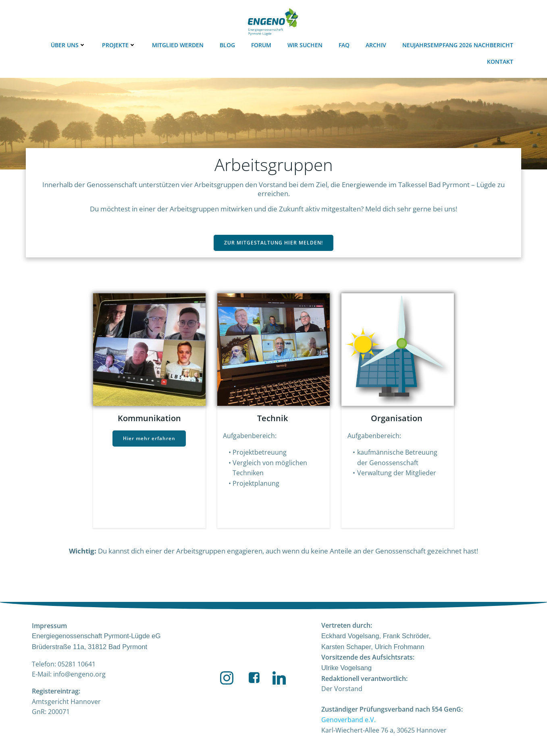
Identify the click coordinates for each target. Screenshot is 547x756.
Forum (262, 45)
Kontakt (501, 61)
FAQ (345, 45)
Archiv (377, 45)
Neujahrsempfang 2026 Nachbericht (459, 45)
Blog (228, 45)
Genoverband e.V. (348, 722)
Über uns (69, 45)
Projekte (120, 45)
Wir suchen (306, 45)
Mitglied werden (179, 45)
